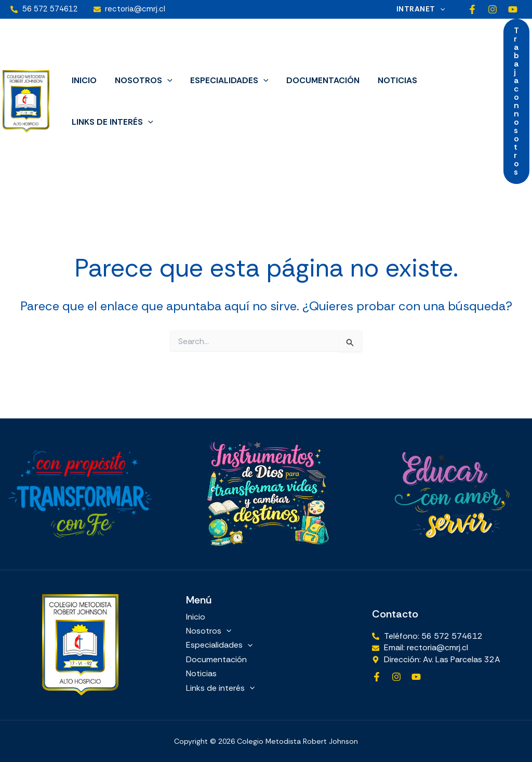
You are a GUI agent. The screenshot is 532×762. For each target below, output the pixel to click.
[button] (441, 9)
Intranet (422, 9)
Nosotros (142, 81)
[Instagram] (493, 9)
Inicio (84, 80)
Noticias (391, 80)
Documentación (318, 80)
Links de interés (112, 122)
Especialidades (226, 81)
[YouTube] (513, 9)
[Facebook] (472, 9)
